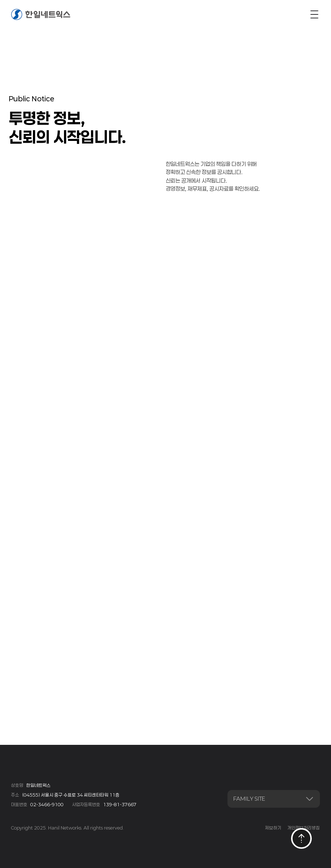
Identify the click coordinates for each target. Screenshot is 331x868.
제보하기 (273, 828)
